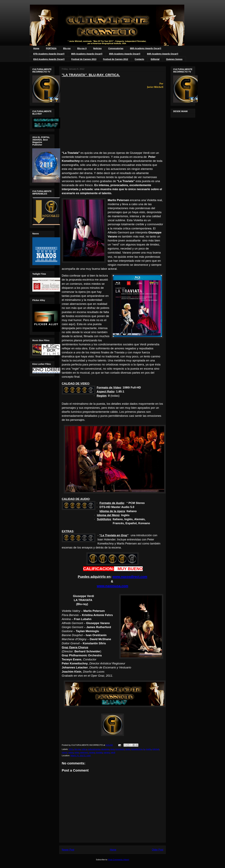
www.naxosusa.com (112, 586)
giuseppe (105, 749)
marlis (148, 749)
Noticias (97, 48)
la (144, 749)
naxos (64, 752)
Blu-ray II (82, 48)
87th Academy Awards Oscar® (49, 54)
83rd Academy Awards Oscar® (49, 59)
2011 (71, 749)
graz (112, 749)
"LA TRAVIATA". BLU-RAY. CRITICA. (91, 75)
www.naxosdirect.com (130, 577)
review (92, 752)
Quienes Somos (174, 59)
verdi (113, 752)
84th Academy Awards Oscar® (163, 54)
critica (84, 749)
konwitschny (137, 749)
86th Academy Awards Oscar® (87, 54)
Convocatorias (116, 48)
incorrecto (120, 749)
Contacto (140, 59)
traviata (99, 752)
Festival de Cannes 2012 (116, 59)
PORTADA (51, 48)
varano (107, 752)
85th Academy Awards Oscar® (125, 54)
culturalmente (94, 749)
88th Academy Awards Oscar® (146, 48)
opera (71, 752)
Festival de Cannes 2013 (84, 59)
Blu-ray (67, 48)
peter (77, 752)
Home (36, 48)
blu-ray (77, 749)
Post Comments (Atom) (119, 860)
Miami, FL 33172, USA (80, 756)
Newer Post (68, 850)
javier (128, 749)
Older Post (158, 850)
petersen (84, 752)
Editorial (155, 59)
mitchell (156, 749)
